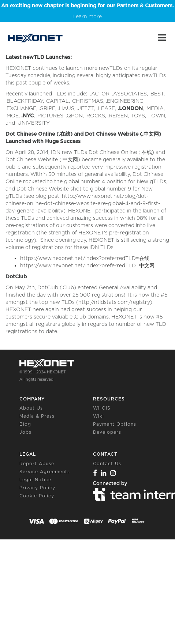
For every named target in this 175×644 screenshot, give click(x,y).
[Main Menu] (162, 38)
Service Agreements (45, 472)
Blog (25, 424)
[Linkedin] (104, 473)
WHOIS (102, 408)
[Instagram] (113, 473)
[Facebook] (95, 473)
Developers (107, 432)
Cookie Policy (37, 496)
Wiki (98, 416)
